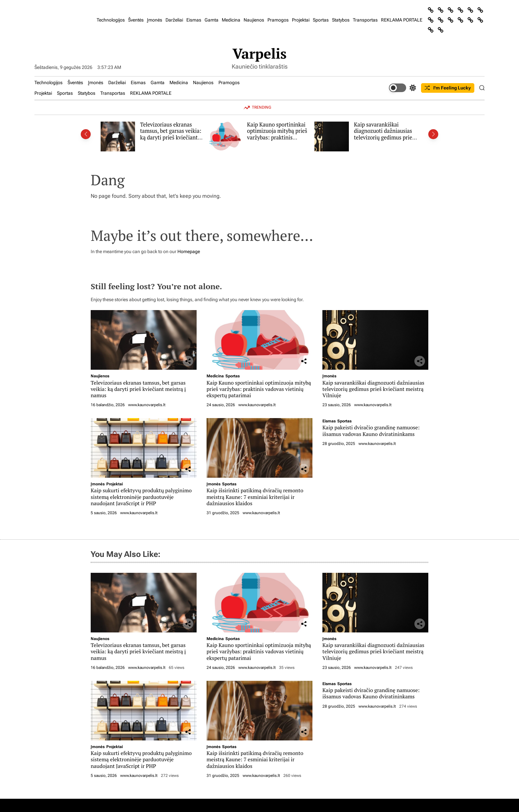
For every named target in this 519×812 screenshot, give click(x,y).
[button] (86, 134)
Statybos (341, 20)
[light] (402, 88)
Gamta (212, 20)
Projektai (301, 20)
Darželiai (174, 20)
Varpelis (259, 53)
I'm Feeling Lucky (448, 88)
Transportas (365, 20)
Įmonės (155, 20)
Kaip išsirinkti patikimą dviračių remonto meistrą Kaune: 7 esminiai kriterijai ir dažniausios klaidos (255, 497)
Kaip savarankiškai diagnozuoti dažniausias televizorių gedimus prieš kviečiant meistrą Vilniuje (385, 134)
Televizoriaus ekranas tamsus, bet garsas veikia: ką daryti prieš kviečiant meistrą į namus (171, 134)
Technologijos (111, 20)
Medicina (231, 20)
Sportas (321, 20)
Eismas (194, 20)
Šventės (136, 20)
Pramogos (278, 20)
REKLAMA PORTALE (402, 20)
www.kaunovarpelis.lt (147, 405)
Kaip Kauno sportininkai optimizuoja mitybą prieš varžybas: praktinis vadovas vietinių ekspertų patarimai (278, 138)
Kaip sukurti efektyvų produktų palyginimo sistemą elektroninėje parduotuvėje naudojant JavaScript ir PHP (141, 497)
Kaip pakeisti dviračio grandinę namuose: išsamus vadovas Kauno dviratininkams (371, 431)
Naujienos (254, 20)
